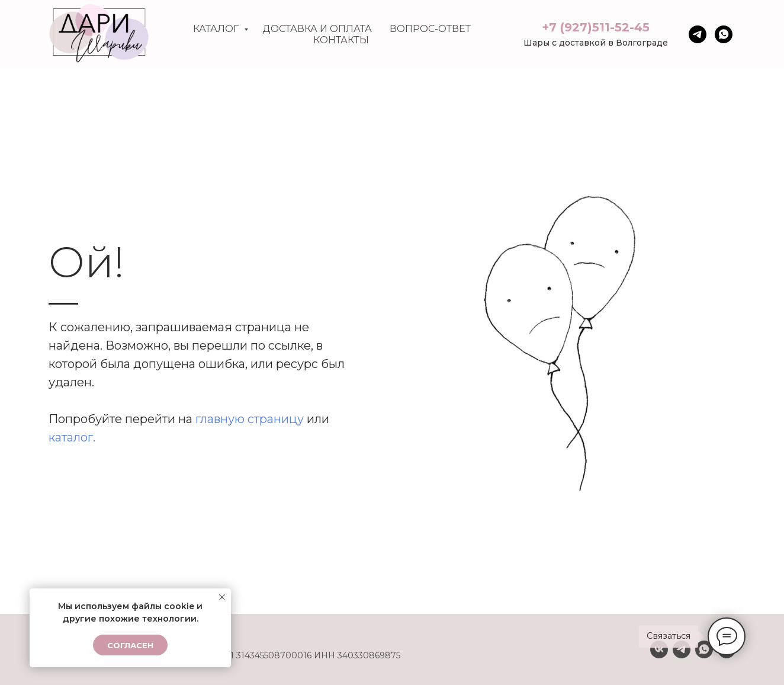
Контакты (341, 40)
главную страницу (250, 419)
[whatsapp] (724, 34)
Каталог (217, 29)
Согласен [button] (130, 645)
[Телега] (698, 34)
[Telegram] (682, 649)
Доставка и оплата (317, 29)
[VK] (659, 649)
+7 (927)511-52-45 (596, 27)
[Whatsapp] (704, 649)
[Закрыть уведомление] (222, 597)
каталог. (72, 437)
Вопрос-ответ (430, 29)
